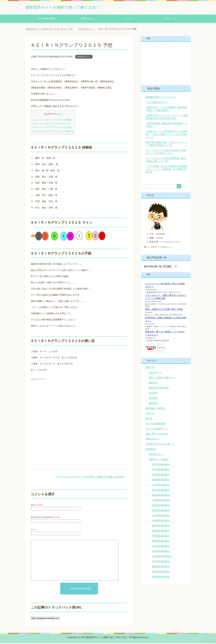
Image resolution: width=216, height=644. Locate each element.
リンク (129, 19)
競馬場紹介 (151, 450)
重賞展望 (153, 404)
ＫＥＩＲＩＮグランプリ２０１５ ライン (52, 124)
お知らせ (150, 414)
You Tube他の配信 (46, 19)
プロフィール (170, 19)
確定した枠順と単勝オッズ (162, 378)
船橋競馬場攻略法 (161, 527)
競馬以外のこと (84, 58)
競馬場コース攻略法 (159, 460)
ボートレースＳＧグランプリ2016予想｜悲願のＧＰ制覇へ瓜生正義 (90, 478)
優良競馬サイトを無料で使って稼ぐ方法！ (73, 7)
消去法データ (155, 373)
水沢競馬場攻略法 (161, 547)
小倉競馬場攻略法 (161, 501)
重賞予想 (153, 384)
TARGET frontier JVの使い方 (160, 445)
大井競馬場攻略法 (161, 516)
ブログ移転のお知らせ (157, 103)
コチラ (169, 248)
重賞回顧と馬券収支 (156, 409)
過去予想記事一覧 (153, 267)
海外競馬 (153, 399)
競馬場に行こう (156, 455)
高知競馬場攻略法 (161, 572)
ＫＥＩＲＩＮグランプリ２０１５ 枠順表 (52, 121)
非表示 (58, 115)
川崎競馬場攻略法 (161, 521)
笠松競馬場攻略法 (161, 562)
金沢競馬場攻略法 (161, 552)
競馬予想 (150, 368)
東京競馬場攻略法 (161, 465)
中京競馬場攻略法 (161, 486)
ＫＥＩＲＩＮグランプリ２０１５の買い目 (53, 132)
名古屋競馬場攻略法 (162, 557)
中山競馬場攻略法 (161, 470)
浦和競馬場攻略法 (161, 532)
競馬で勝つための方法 (157, 435)
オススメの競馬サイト (157, 430)
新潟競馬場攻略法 (161, 491)
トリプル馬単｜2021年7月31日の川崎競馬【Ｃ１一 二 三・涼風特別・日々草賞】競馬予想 (166, 170)
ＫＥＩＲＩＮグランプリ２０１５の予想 (52, 128)
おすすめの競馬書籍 (156, 424)
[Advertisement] (54, 403)
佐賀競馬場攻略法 (161, 578)
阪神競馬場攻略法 (161, 481)
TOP (49, 30)
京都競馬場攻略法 (161, 475)
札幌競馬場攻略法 (161, 506)
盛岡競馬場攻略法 (161, 542)
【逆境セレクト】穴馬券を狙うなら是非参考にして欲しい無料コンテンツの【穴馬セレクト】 (167, 135)
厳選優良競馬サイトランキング (161, 98)
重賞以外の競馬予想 (159, 389)
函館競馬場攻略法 (161, 511)
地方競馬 (153, 394)
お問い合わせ (87, 19)
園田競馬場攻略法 (161, 567)
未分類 (149, 419)
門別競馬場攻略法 (161, 537)
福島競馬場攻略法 (161, 496)
